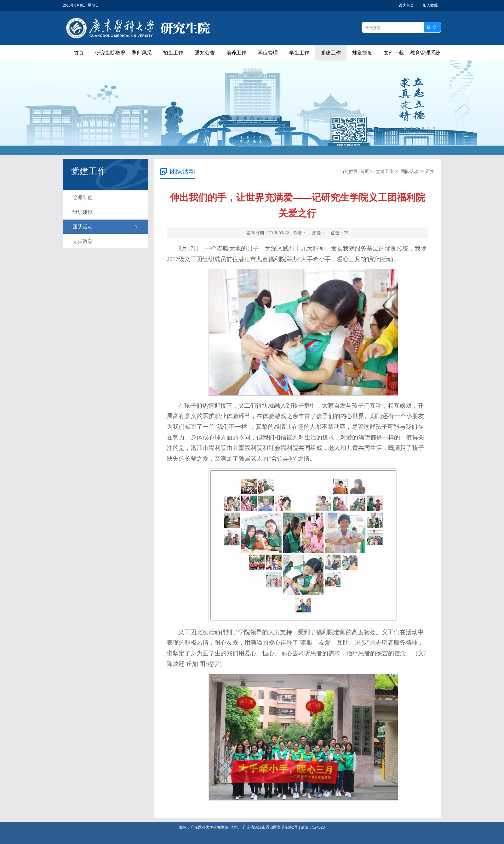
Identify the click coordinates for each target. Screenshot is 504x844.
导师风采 (142, 53)
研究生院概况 (110, 53)
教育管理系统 (425, 53)
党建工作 (331, 53)
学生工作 (299, 53)
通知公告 (205, 53)
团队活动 (83, 227)
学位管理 (268, 53)
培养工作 (236, 53)
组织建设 (83, 212)
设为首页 (406, 5)
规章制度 (362, 53)
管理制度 (83, 198)
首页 (79, 53)
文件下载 (394, 53)
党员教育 (83, 241)
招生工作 (173, 53)
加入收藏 (430, 5)
